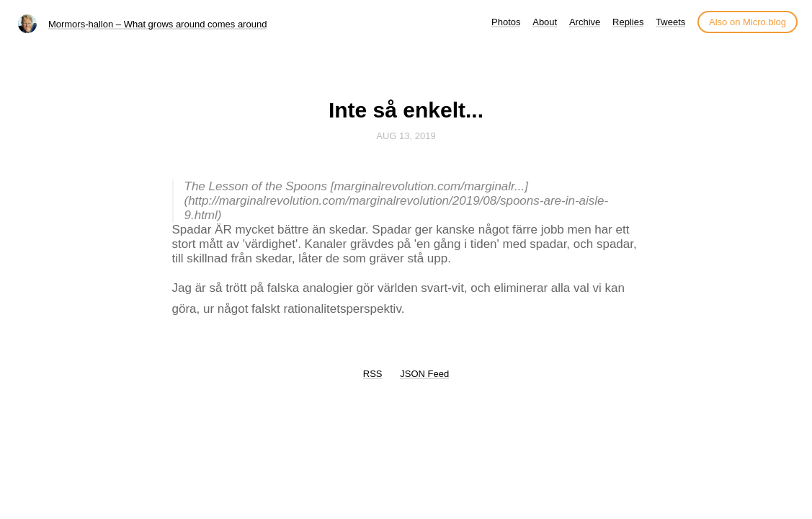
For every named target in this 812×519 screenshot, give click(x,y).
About (545, 22)
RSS (373, 374)
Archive (585, 22)
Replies (628, 22)
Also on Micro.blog (748, 22)
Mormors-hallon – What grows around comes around (157, 24)
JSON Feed (424, 374)
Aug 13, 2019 (406, 136)
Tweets (670, 22)
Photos (506, 22)
